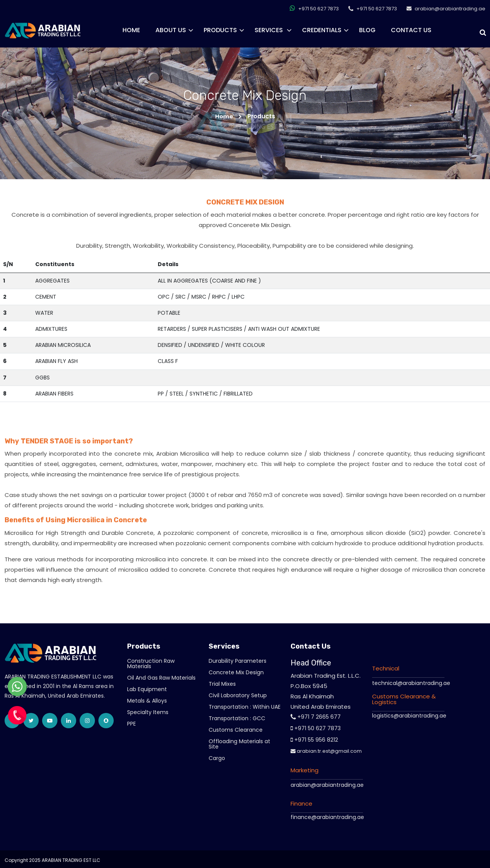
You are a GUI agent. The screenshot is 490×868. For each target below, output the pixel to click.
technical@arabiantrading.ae (411, 683)
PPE (131, 724)
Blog (367, 30)
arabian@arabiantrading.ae (327, 785)
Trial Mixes (222, 684)
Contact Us (411, 30)
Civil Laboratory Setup (238, 695)
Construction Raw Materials (151, 664)
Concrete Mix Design (236, 672)
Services (269, 30)
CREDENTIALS (322, 30)
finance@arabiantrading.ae (327, 817)
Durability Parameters (238, 661)
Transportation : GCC (237, 718)
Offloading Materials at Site (239, 744)
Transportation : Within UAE (245, 707)
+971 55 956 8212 (314, 740)
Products (220, 30)
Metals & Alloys (147, 701)
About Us (171, 30)
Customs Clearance (236, 730)
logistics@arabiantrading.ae (409, 715)
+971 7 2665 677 (316, 717)
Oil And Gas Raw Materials (161, 678)
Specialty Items (148, 712)
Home (131, 30)
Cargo (217, 758)
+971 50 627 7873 (314, 8)
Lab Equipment (147, 689)
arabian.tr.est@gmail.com (326, 751)
